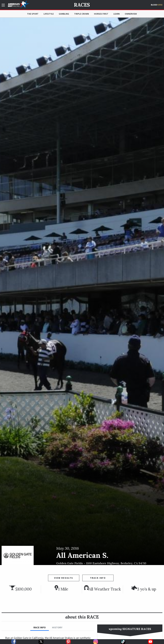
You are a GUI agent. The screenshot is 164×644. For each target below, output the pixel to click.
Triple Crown (82, 14)
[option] (82, 291)
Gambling (64, 14)
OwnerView (131, 14)
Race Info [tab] (40, 627)
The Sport (33, 14)
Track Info (98, 578)
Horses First (101, 14)
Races (82, 5)
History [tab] (57, 627)
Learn (117, 14)
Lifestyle (49, 14)
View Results (64, 578)
